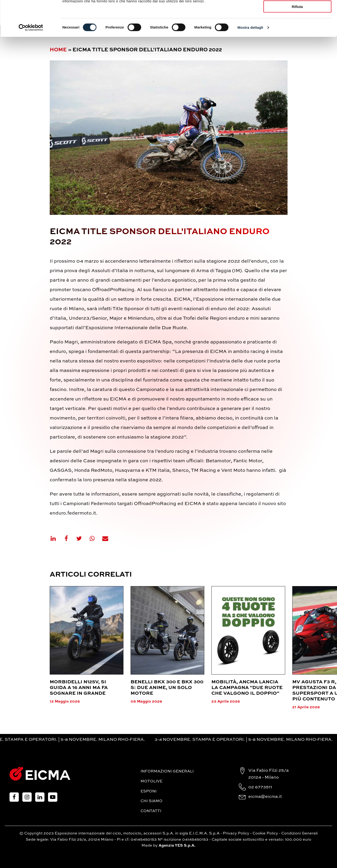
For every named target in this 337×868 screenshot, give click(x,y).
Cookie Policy (265, 834)
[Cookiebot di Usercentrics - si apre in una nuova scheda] (31, 61)
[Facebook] (69, 538)
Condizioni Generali (300, 834)
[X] (82, 538)
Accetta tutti (297, 12)
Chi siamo (151, 801)
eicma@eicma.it (265, 797)
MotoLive (151, 781)
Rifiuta (297, 40)
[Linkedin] (56, 538)
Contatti (151, 811)
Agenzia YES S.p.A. (177, 846)
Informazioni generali (167, 772)
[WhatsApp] (95, 538)
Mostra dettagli (250, 61)
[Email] (108, 538)
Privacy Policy (236, 834)
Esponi (149, 791)
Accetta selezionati (297, 26)
